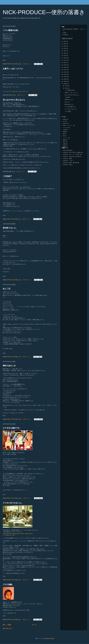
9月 (66, 88)
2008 (65, 81)
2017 (65, 60)
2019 (65, 55)
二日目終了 (7, 176)
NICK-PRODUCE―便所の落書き (44, 12)
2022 (65, 48)
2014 (65, 67)
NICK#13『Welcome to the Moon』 (73, 157)
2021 (65, 51)
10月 (66, 86)
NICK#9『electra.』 (68, 165)
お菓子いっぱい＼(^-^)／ (13, 69)
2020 (65, 53)
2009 (65, 79)
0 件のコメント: (22, 95)
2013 (65, 70)
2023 (65, 46)
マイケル (66, 128)
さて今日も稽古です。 (12, 428)
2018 (65, 58)
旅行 (64, 142)
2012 (65, 72)
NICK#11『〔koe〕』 (69, 161)
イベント (66, 138)
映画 (64, 140)
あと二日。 (7, 289)
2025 (65, 41)
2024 (65, 44)
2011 (65, 74)
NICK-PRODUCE (68, 150)
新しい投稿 (7, 625)
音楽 (64, 146)
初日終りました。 (10, 228)
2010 (65, 77)
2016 (65, 63)
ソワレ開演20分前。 (11, 30)
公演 (64, 130)
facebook (66, 35)
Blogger (52, 638)
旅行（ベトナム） (68, 125)
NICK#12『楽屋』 (68, 159)
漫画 (64, 132)
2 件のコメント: (27, 64)
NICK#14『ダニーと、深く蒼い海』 (73, 154)
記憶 (64, 144)
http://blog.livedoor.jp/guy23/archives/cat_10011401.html (18, 534)
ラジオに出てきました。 (13, 503)
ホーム (34, 625)
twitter (65, 33)
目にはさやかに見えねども (14, 100)
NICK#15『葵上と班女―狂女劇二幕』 (73, 152)
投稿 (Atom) (9, 628)
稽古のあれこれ (9, 366)
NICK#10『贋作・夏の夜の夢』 (72, 163)
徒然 (64, 119)
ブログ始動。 (8, 584)
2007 (65, 84)
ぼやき (65, 123)
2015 (65, 65)
